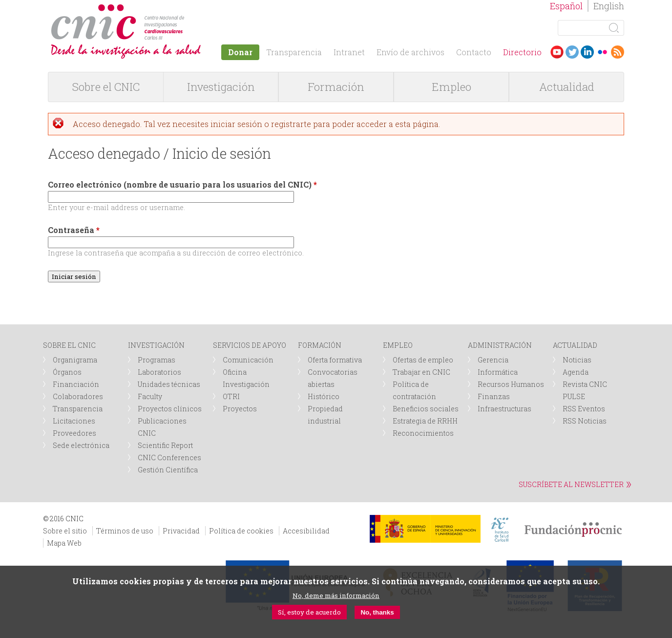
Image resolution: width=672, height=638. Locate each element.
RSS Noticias (585, 421)
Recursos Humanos (511, 384)
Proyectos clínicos (170, 409)
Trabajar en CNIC (421, 372)
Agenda (576, 372)
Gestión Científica (168, 470)
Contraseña (74, 230)
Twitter (572, 52)
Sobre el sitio (65, 531)
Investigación (221, 87)
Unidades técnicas (169, 384)
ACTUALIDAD (575, 345)
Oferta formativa (335, 360)
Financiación (76, 384)
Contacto (474, 52)
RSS (618, 52)
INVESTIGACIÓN (156, 345)
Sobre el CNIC (106, 87)
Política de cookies (241, 531)
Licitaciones (74, 421)
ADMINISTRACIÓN (500, 345)
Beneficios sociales (426, 409)
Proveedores (74, 433)
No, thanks (377, 612)
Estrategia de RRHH (425, 421)
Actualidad (567, 87)
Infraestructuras (504, 409)
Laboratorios (159, 372)
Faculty (150, 396)
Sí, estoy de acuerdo (309, 612)
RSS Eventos (584, 409)
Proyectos (240, 409)
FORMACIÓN (320, 345)
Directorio (522, 52)
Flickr (602, 52)
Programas (157, 360)
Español (566, 6)
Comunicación (248, 360)
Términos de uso (125, 531)
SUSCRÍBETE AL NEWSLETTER (571, 484)
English (609, 6)
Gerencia (493, 360)
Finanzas (494, 396)
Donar (240, 52)
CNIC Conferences (169, 457)
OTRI (231, 396)
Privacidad (181, 531)
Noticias (577, 360)
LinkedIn (587, 52)
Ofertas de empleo (423, 360)
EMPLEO (398, 345)
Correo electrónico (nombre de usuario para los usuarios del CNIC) (182, 184)
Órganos (67, 372)
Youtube (557, 52)
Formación (336, 87)
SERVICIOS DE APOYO (250, 345)
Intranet (349, 52)
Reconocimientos (423, 433)
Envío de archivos (410, 52)
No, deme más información (336, 595)
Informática (498, 372)
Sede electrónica (81, 445)
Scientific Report (165, 445)
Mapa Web (64, 543)
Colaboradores (78, 396)
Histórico (324, 396)
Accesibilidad (306, 531)
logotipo (188, 9)
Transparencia (294, 52)
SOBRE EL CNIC (69, 345)
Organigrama (75, 360)
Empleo (451, 87)
